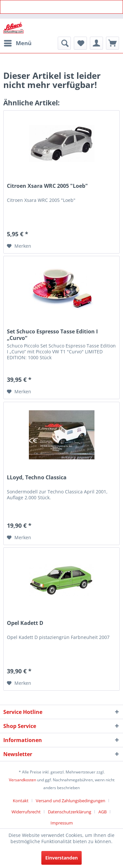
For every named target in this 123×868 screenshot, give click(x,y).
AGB (102, 812)
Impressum (62, 823)
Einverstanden (61, 858)
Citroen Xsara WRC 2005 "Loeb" (47, 186)
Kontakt (21, 801)
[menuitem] (17, 43)
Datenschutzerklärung (70, 812)
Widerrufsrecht (26, 812)
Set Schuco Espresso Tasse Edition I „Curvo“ (52, 335)
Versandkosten (22, 780)
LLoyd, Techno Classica (37, 478)
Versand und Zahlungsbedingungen (71, 801)
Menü (18, 42)
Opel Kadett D (25, 623)
